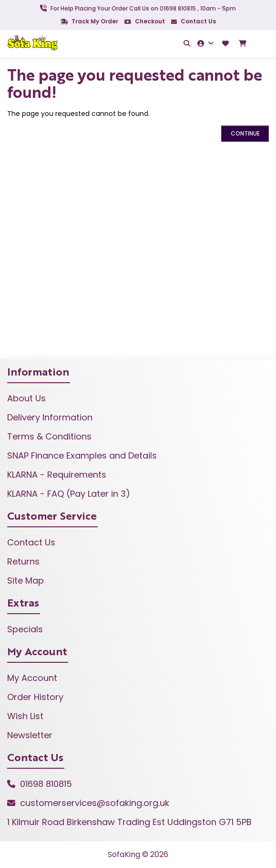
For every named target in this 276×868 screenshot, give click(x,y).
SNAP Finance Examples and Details (82, 455)
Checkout (145, 21)
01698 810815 (46, 784)
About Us (26, 398)
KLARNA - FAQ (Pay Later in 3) (69, 494)
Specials (25, 629)
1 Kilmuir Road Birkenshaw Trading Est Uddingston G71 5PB (129, 822)
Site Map (26, 580)
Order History (35, 697)
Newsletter (30, 735)
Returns (23, 561)
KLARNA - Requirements (57, 475)
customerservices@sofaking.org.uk (95, 803)
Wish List (25, 716)
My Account (32, 678)
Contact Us (194, 21)
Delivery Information (50, 417)
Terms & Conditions (49, 436)
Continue (245, 133)
